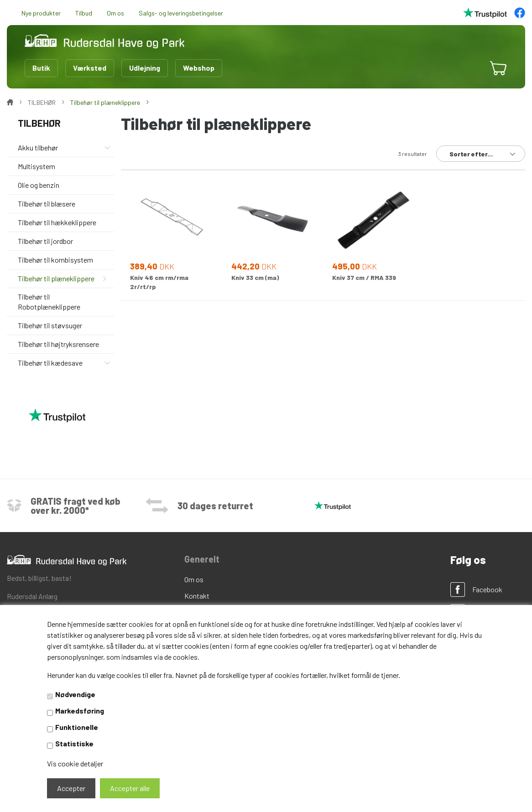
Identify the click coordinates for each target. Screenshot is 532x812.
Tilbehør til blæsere (47, 204)
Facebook (487, 589)
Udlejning (145, 68)
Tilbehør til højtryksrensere (58, 344)
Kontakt (197, 596)
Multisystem (37, 166)
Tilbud (84, 13)
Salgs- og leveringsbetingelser (181, 13)
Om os (115, 13)
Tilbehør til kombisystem (55, 260)
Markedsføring (80, 711)
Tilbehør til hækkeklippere (57, 222)
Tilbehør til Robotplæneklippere (49, 301)
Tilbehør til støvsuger (50, 325)
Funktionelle (77, 727)
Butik (41, 68)
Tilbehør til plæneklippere (56, 278)
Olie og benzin (39, 185)
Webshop (199, 68)
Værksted (90, 68)
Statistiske (74, 743)
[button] (471, 68)
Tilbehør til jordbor (45, 241)
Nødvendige (75, 694)
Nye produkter (41, 13)
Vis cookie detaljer (75, 763)
